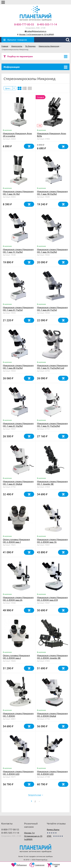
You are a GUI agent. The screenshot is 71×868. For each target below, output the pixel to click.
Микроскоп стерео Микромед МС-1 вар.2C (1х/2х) (18, 309)
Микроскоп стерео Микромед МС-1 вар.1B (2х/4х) (52, 193)
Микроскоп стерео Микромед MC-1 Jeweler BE (52, 483)
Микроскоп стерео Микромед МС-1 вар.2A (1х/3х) (52, 309)
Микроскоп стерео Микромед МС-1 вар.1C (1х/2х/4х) (52, 425)
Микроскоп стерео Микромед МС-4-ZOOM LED (52, 773)
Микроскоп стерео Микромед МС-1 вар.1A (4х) (18, 193)
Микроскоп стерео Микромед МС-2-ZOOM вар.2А (18, 599)
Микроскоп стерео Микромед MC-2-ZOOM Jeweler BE (52, 657)
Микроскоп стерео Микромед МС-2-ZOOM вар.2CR (52, 599)
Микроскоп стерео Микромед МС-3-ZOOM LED (18, 773)
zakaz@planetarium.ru (37, 31)
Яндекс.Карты (53, 829)
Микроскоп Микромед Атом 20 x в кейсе (17, 135)
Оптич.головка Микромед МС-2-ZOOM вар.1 (16, 541)
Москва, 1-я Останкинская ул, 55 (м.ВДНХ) (37, 34)
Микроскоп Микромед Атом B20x (52, 135)
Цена (8, 88)
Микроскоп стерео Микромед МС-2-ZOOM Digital (52, 715)
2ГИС (49, 836)
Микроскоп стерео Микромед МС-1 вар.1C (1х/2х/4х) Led (52, 367)
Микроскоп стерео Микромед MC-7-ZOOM (18, 715)
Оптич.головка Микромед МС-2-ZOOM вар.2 (16, 657)
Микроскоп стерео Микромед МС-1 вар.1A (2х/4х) (52, 251)
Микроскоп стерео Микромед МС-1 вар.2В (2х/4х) (18, 367)
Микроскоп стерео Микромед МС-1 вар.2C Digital (18, 483)
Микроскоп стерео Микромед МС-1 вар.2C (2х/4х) (18, 425)
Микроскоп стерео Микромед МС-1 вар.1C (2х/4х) (18, 251)
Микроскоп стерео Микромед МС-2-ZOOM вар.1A (52, 541)
